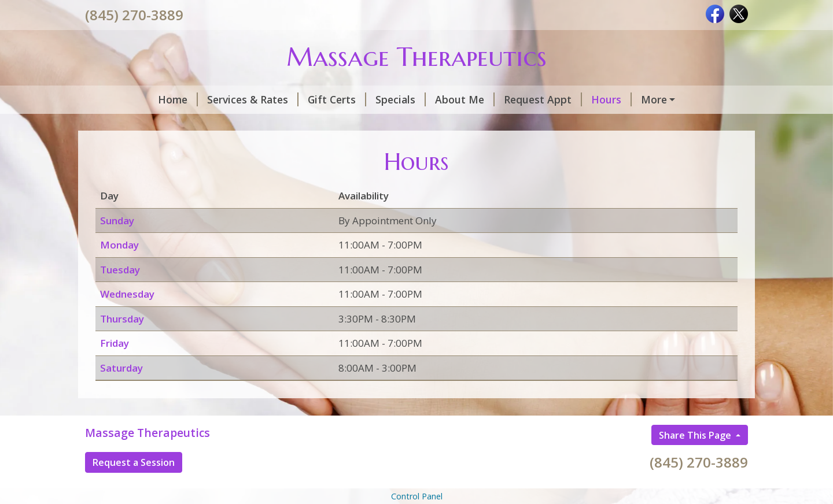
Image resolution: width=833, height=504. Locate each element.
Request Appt (479, 99)
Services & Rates (189, 99)
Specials (337, 99)
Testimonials (131, 124)
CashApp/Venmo (623, 99)
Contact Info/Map (226, 124)
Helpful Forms (320, 124)
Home (114, 99)
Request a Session (134, 487)
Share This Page (696, 459)
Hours (548, 99)
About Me (401, 99)
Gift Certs (273, 99)
